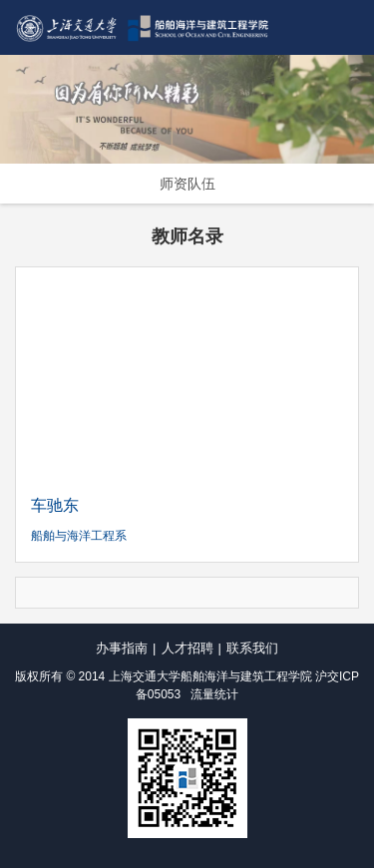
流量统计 (214, 694)
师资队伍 (187, 184)
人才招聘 (187, 648)
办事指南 (122, 648)
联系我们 (252, 648)
